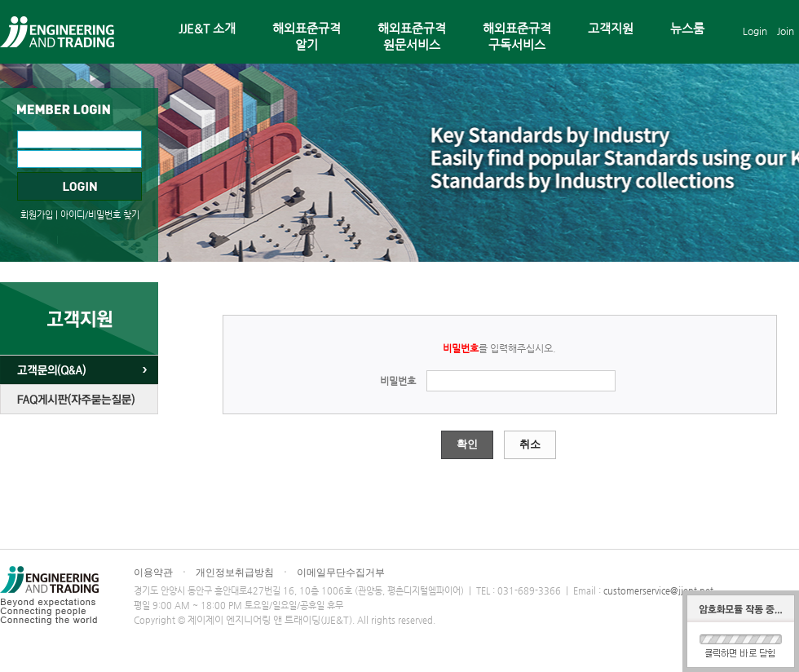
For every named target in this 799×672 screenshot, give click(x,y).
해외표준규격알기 (307, 36)
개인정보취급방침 (235, 573)
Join (786, 31)
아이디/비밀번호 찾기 (100, 215)
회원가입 (37, 215)
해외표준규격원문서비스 (412, 36)
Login (755, 31)
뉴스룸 (687, 28)
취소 (530, 444)
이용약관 (153, 573)
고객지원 (611, 28)
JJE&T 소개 (207, 28)
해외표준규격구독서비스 (517, 36)
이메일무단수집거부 (341, 573)
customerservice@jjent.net (658, 591)
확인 (467, 444)
